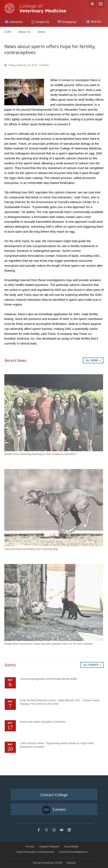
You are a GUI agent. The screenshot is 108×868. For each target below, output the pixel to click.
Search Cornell (92, 4)
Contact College (54, 795)
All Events (92, 665)
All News (93, 360)
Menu (100, 4)
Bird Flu (94, 22)
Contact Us (40, 22)
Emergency (67, 22)
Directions (14, 22)
